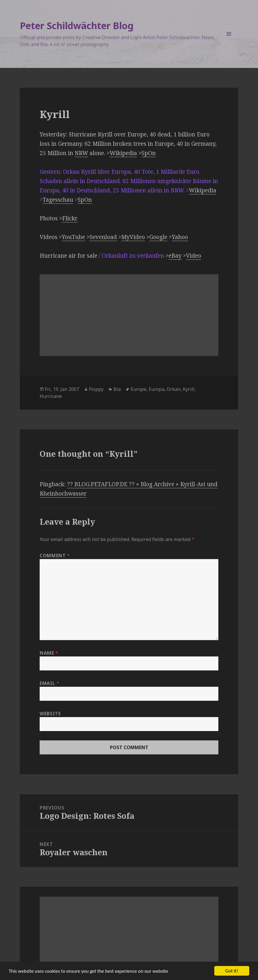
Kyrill (189, 389)
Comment (55, 556)
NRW (81, 153)
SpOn (149, 153)
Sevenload (103, 237)
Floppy (96, 389)
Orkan (174, 389)
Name (49, 653)
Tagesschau (58, 200)
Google (158, 237)
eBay (175, 256)
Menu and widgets (229, 43)
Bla (117, 389)
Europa (157, 389)
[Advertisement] (129, 315)
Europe (138, 389)
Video (194, 256)
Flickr (70, 218)
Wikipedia (123, 153)
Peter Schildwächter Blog (77, 26)
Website (50, 714)
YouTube (73, 237)
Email (49, 683)
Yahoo (180, 237)
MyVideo (133, 237)
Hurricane (51, 396)
